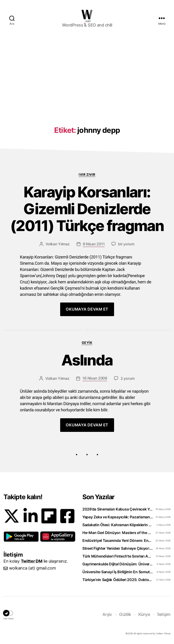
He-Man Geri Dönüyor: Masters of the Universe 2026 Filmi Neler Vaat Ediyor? (118, 533)
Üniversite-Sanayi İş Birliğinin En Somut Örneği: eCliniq (118, 572)
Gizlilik (125, 614)
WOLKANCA (87, 15)
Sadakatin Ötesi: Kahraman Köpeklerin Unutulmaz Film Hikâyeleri (118, 525)
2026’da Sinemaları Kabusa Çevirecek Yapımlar (118, 509)
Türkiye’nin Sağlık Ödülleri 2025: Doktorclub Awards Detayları (118, 580)
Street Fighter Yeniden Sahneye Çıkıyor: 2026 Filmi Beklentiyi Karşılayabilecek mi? (118, 548)
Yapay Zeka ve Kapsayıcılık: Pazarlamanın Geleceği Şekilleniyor (118, 517)
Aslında (87, 360)
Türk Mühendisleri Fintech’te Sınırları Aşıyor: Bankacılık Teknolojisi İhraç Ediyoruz (118, 556)
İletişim (164, 614)
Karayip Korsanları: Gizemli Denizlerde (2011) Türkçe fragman (87, 209)
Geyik (87, 343)
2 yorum (128, 378)
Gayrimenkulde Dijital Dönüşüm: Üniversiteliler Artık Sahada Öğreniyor (118, 564)
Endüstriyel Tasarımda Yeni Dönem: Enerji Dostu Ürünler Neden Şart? (118, 540)
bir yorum (126, 244)
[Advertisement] (87, 73)
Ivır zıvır (87, 174)
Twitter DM (32, 561)
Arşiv (107, 614)
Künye (144, 614)
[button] (21, 537)
